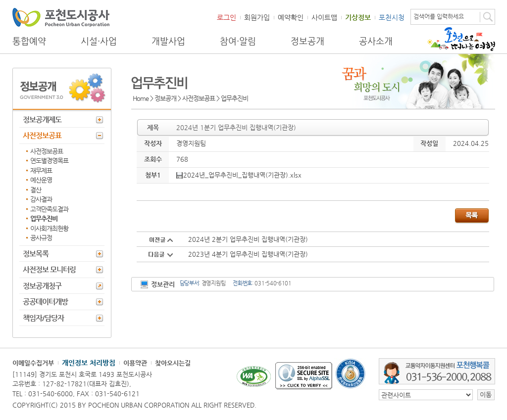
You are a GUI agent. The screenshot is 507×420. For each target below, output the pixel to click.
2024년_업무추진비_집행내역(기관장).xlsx (239, 175)
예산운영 (41, 180)
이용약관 (135, 363)
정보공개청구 (42, 286)
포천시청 (392, 17)
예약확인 (291, 17)
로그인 (227, 17)
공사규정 (41, 238)
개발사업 (168, 41)
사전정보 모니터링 (49, 269)
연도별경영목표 (49, 161)
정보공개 (307, 41)
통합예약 (29, 41)
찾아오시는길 (173, 363)
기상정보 (358, 17)
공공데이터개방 (45, 302)
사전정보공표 (42, 135)
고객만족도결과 (49, 209)
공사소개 (376, 41)
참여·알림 (238, 41)
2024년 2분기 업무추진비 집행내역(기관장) (248, 239)
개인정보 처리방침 (89, 363)
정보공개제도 (42, 119)
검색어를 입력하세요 (439, 16)
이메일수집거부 (33, 363)
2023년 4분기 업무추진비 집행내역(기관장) (248, 254)
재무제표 (41, 170)
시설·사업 (99, 41)
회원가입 (257, 17)
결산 (36, 190)
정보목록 (36, 254)
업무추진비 (44, 218)
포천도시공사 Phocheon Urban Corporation (61, 17)
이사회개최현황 (49, 228)
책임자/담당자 (43, 318)
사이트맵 (324, 17)
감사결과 (41, 199)
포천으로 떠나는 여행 (461, 39)
